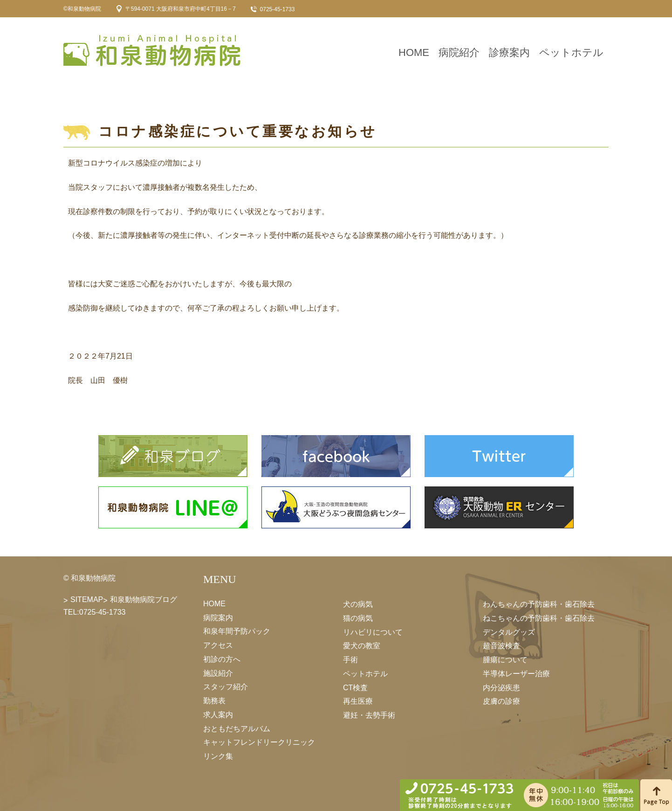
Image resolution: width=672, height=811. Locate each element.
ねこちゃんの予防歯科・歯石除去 (539, 618)
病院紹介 (459, 52)
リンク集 (218, 756)
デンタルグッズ (509, 632)
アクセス (218, 645)
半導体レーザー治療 (516, 674)
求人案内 (218, 715)
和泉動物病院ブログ (144, 600)
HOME (414, 52)
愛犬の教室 (362, 646)
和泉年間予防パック (237, 631)
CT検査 (355, 687)
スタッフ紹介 (226, 687)
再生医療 (358, 701)
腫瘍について (505, 660)
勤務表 (214, 701)
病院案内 (218, 617)
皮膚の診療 (501, 701)
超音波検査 (501, 646)
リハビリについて (373, 632)
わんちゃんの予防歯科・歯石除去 (539, 604)
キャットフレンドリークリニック (259, 742)
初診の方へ (222, 659)
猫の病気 (358, 618)
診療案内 (509, 52)
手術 (350, 660)
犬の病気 (358, 604)
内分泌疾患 (501, 687)
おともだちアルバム (237, 728)
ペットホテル (571, 52)
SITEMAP (87, 600)
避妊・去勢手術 (369, 715)
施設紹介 (218, 673)
